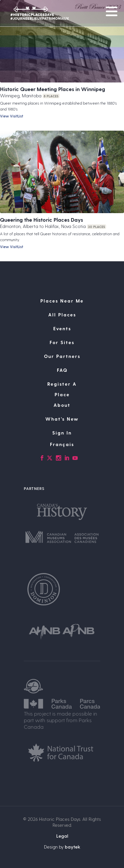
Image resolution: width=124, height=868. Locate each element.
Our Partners (62, 356)
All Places (62, 315)
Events (62, 328)
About (62, 405)
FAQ (62, 370)
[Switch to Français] (62, 444)
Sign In (62, 433)
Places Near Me (62, 301)
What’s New (62, 419)
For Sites (62, 342)
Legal (62, 836)
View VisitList (12, 116)
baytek (73, 847)
